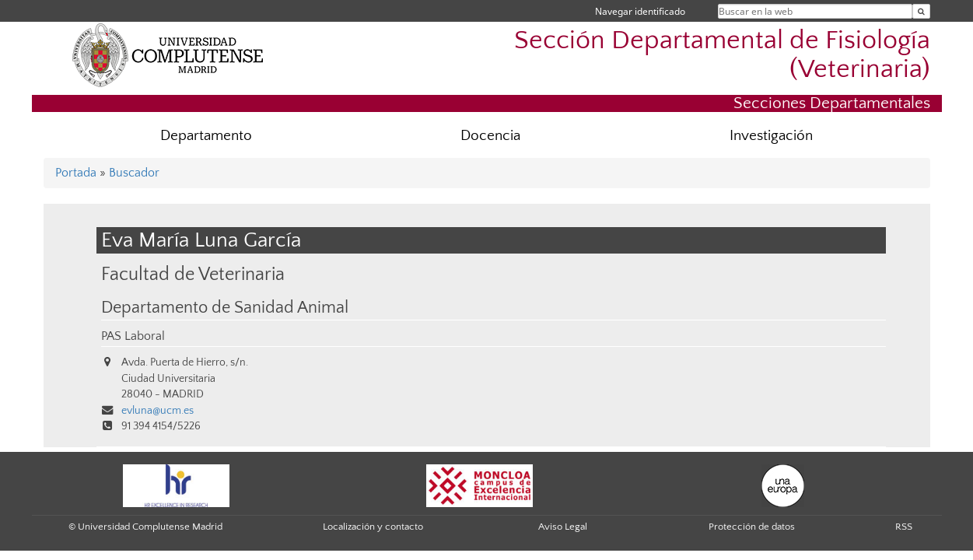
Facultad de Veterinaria (193, 274)
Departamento (206, 136)
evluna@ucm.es (157, 411)
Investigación (771, 136)
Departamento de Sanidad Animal (225, 308)
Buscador (134, 173)
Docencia (490, 136)
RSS (904, 527)
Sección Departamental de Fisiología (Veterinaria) (722, 55)
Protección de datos (752, 527)
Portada (76, 173)
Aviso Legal (563, 527)
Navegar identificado (640, 11)
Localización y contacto (373, 527)
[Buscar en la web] (921, 11)
